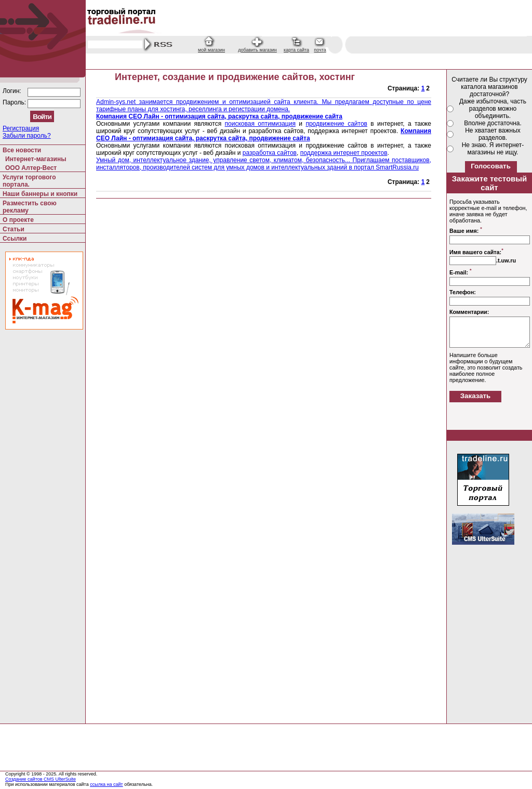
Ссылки (15, 239)
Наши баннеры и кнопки (40, 194)
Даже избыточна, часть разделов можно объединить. (493, 109)
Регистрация (21, 128)
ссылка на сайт (107, 784)
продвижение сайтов (336, 124)
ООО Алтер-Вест (31, 168)
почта (320, 50)
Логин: (13, 91)
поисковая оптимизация (260, 124)
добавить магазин (257, 50)
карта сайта (296, 50)
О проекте (18, 220)
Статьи (14, 229)
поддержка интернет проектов (344, 153)
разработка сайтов (270, 153)
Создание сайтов (24, 779)
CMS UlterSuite (60, 779)
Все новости (22, 150)
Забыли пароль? (27, 136)
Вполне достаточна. (493, 123)
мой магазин (211, 50)
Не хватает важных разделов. (493, 134)
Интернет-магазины (36, 159)
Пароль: (15, 102)
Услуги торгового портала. (29, 181)
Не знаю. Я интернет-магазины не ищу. (493, 149)
